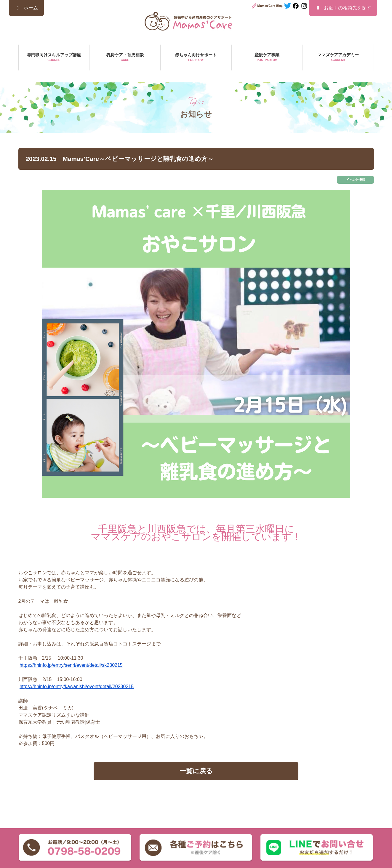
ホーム (26, 8)
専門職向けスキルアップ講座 (54, 58)
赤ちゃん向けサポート (196, 58)
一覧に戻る (196, 771)
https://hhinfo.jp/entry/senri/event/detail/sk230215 (71, 665)
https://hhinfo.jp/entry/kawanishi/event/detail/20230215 (77, 686)
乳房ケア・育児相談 (125, 58)
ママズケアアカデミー (338, 58)
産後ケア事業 (267, 58)
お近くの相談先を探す (343, 8)
